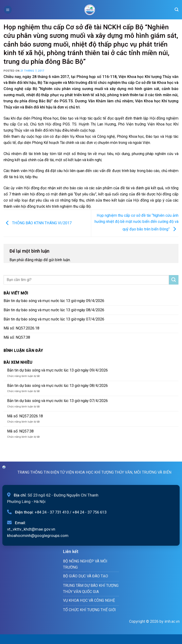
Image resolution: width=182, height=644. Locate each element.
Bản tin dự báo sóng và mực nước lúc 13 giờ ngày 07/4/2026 (54, 319)
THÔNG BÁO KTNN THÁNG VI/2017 (38, 223)
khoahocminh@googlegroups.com (38, 536)
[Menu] (8, 10)
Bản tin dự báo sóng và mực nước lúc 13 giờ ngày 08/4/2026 (54, 310)
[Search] (177, 10)
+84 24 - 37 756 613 (89, 512)
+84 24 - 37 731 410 (52, 512)
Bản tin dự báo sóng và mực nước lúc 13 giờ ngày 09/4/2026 (54, 301)
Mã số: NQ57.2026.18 (21, 328)
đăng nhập (34, 260)
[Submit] (174, 280)
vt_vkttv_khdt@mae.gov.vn (31, 529)
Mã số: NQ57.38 (17, 337)
